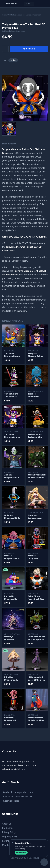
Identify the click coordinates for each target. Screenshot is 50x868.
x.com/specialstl (11, 801)
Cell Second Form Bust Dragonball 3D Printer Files (37, 638)
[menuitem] (9, 129)
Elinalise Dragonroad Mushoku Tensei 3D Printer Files (36, 517)
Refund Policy (9, 841)
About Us (7, 824)
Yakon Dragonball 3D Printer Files (37, 476)
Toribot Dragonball (33, 557)
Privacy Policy (9, 832)
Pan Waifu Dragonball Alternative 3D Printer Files (12, 598)
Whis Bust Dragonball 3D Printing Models (12, 517)
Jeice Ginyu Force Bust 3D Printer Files (35, 598)
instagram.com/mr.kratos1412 (18, 797)
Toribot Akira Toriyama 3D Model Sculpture (13, 395)
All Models (12, 15)
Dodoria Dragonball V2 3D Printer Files (13, 557)
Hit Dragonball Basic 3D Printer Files (36, 679)
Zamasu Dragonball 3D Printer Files (12, 476)
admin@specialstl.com (14, 769)
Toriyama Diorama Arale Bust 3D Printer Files (12, 436)
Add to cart (29, 49)
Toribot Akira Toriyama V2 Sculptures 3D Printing (35, 436)
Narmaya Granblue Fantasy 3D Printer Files (11, 638)
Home (4, 15)
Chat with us (21, 853)
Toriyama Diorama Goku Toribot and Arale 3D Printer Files (13, 355)
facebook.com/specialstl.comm (19, 792)
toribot (13, 60)
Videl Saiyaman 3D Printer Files (36, 719)
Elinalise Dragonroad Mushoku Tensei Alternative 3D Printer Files (13, 679)
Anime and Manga (24, 15)
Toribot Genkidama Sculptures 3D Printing (35, 395)
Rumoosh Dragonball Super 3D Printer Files (13, 719)
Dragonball (37, 15)
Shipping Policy (10, 837)
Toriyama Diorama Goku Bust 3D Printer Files (36, 355)
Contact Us (8, 828)
